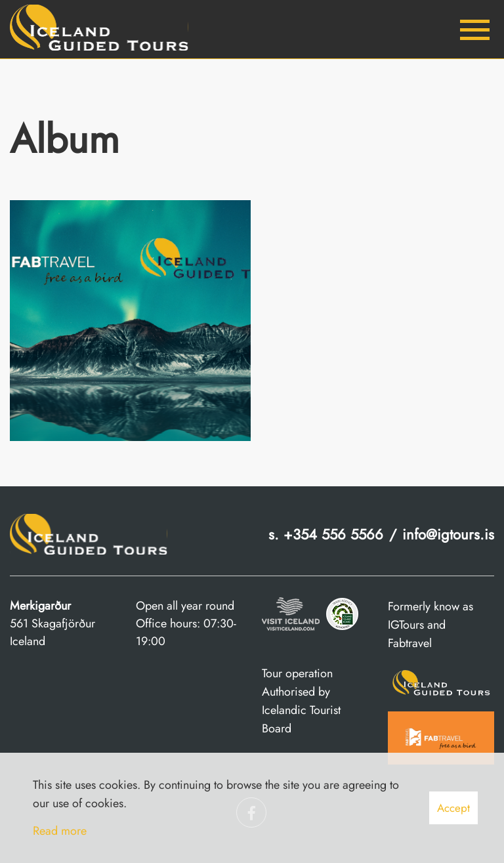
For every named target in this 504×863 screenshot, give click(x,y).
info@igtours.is (448, 534)
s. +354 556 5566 (326, 534)
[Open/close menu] (474, 30)
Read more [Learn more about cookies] (60, 831)
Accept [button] (453, 808)
